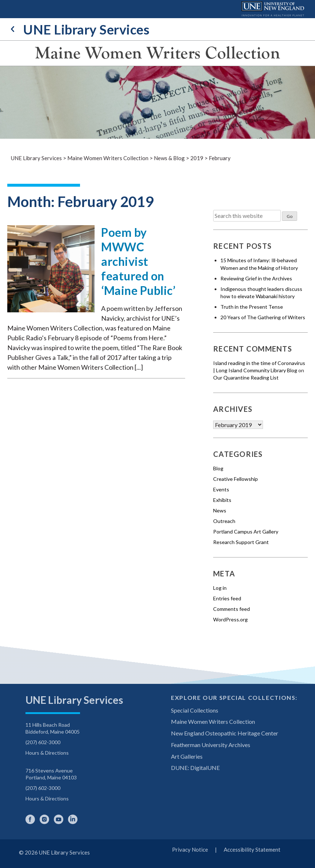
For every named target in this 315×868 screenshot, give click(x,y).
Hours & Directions (47, 753)
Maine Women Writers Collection (157, 53)
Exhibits (222, 500)
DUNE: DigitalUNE (195, 768)
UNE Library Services (80, 29)
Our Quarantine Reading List (246, 378)
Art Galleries (187, 756)
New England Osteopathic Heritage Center (225, 733)
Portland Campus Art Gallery (246, 532)
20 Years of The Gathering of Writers (263, 317)
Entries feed (227, 598)
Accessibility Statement (252, 849)
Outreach (224, 521)
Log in (220, 588)
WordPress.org (230, 619)
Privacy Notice (190, 849)
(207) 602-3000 (43, 742)
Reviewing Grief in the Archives (256, 278)
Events (221, 489)
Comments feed (232, 609)
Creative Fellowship (236, 479)
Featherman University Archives (211, 745)
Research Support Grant (241, 542)
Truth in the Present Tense (252, 307)
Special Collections (195, 710)
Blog (218, 468)
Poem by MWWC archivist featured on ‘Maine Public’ (138, 261)
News (220, 510)
